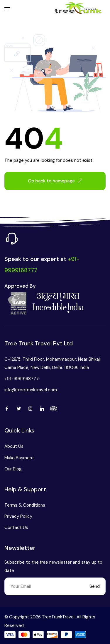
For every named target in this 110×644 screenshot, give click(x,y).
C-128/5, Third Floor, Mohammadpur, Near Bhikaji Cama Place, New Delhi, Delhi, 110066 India (53, 363)
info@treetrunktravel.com (31, 390)
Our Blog (13, 469)
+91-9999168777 (22, 379)
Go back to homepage (55, 181)
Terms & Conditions (25, 505)
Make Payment (19, 458)
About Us (14, 446)
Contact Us (16, 527)
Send (95, 586)
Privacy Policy (18, 516)
